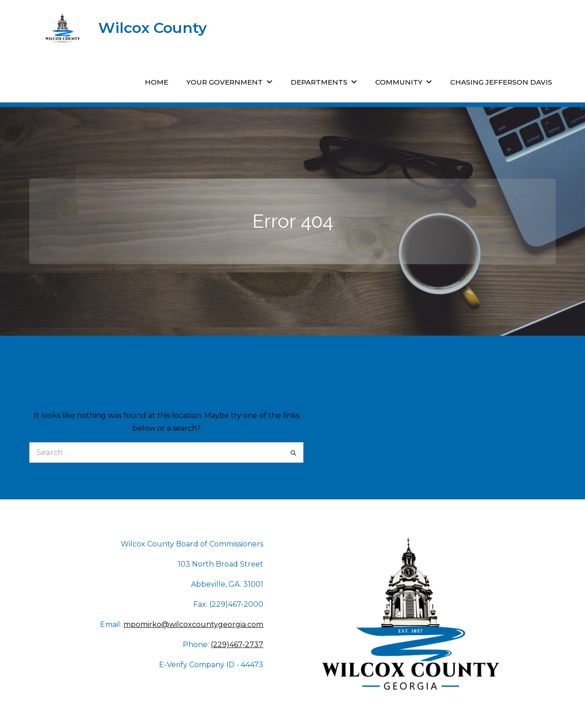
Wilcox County (153, 28)
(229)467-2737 (237, 645)
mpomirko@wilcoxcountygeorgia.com (193, 624)
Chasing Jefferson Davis (501, 82)
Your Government (225, 82)
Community (399, 82)
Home (157, 82)
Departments (319, 82)
